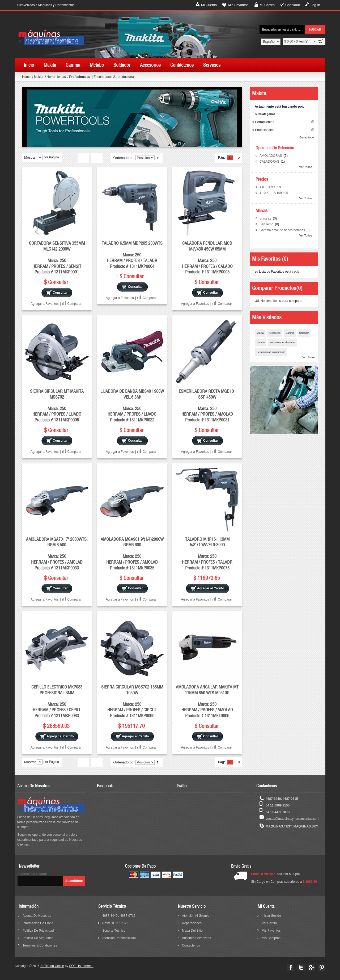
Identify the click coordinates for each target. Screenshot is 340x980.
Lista (97, 158)
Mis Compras (271, 938)
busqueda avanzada (197, 938)
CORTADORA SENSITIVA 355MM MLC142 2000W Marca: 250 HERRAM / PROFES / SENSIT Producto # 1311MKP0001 (57, 257)
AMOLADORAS (271, 156)
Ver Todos (306, 167)
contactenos (191, 945)
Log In (315, 5)
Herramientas (57, 77)
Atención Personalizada (119, 938)
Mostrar (30, 157)
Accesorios (275, 333)
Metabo (261, 343)
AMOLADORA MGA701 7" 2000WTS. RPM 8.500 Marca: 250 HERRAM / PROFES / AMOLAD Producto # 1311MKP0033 (57, 554)
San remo (267, 224)
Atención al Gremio (196, 916)
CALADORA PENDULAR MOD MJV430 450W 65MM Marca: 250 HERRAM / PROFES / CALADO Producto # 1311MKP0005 (207, 257)
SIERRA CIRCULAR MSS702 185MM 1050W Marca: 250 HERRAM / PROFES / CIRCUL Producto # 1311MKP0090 (132, 701)
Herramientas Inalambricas (271, 352)
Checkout (293, 5)
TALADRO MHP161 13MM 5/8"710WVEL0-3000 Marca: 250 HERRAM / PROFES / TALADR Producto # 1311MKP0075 (207, 554)
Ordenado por (124, 158)
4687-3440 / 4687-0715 (119, 916)
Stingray (266, 218)
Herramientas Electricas (282, 343)
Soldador (304, 333)
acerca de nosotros (37, 916)
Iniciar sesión (271, 916)
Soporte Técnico (114, 931)
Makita (39, 77)
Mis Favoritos (238, 5)
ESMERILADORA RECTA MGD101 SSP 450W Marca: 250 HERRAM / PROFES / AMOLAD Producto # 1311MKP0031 (207, 405)
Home (26, 77)
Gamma (290, 333)
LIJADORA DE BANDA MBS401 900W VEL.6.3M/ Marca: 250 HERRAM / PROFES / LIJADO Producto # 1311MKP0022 (132, 405)
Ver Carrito (269, 923)
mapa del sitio (192, 931)
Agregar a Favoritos (44, 304)
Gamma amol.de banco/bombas (283, 230)
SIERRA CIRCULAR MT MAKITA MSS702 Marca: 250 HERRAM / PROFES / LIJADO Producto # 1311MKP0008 (57, 405)
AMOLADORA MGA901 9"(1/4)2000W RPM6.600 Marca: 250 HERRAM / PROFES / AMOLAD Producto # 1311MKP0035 (132, 554)
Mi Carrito (267, 5)
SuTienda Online (52, 966)
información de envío (38, 923)
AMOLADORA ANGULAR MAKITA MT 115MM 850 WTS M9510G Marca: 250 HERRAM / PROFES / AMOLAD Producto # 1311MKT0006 (207, 701)
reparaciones (192, 923)
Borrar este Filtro (313, 122)
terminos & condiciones (40, 945)
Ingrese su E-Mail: (32, 874)
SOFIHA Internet (81, 966)
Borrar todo (307, 137)
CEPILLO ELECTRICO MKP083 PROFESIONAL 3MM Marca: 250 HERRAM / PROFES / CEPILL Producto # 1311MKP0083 (57, 701)
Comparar (75, 304)
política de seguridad (38, 938)
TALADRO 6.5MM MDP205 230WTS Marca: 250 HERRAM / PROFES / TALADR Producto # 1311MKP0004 (132, 255)
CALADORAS (270, 162)
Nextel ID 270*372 (115, 923)
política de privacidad (38, 931)
